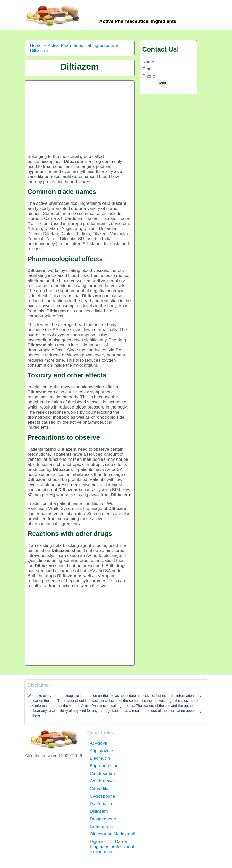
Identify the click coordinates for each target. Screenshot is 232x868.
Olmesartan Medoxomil (112, 834)
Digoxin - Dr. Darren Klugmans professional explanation (112, 847)
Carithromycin (103, 781)
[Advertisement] (80, 118)
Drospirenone (103, 819)
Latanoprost (101, 826)
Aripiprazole (101, 751)
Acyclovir (99, 743)
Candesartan (102, 773)
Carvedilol (100, 788)
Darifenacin (101, 804)
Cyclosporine (102, 796)
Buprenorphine (104, 766)
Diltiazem (99, 811)
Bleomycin (100, 758)
